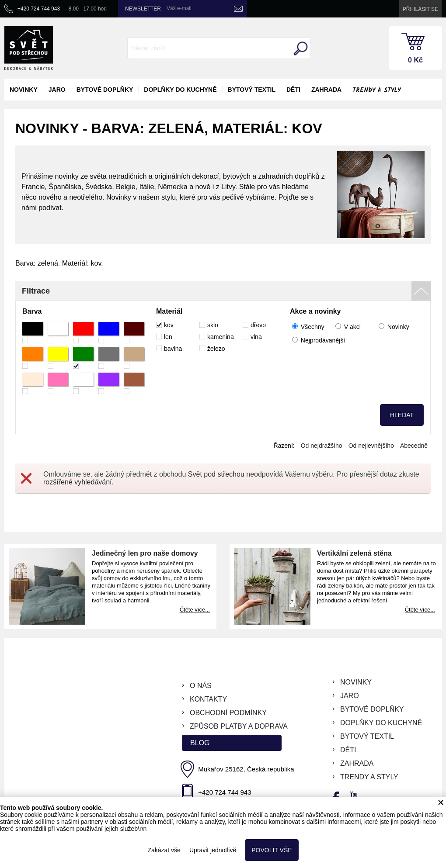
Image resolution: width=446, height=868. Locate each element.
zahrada (326, 90)
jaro (57, 90)
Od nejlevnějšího (371, 446)
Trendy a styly (376, 90)
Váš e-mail (179, 8)
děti (293, 90)
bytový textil (252, 90)
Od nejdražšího (322, 446)
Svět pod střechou (216, 474)
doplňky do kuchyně (180, 90)
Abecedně (414, 446)
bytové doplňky (105, 90)
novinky (24, 90)
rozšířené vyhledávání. (78, 482)
